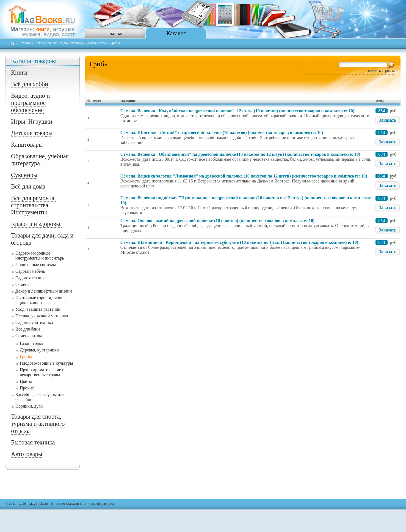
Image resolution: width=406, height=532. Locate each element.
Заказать (388, 120)
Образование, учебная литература (40, 160)
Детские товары (32, 133)
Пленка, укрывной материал (42, 316)
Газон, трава (31, 343)
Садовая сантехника (34, 322)
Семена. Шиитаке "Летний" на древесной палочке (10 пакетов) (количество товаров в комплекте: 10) (222, 133)
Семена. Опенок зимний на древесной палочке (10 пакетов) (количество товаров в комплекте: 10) (217, 221)
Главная (115, 33)
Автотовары (27, 454)
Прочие (27, 388)
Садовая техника (31, 278)
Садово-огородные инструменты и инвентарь (40, 256)
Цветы (26, 381)
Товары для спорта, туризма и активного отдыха (38, 424)
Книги (19, 73)
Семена (22, 284)
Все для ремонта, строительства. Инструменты (33, 205)
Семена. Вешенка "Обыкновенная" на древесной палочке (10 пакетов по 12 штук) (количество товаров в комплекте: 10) (240, 154)
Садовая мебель (30, 271)
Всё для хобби (30, 84)
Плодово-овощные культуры (46, 363)
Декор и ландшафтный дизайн (44, 291)
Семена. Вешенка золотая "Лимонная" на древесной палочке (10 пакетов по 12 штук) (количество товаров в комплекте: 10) (244, 176)
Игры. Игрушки (32, 122)
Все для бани (28, 329)
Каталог (176, 33)
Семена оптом (96, 43)
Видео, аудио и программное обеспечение (30, 103)
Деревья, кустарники (39, 350)
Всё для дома (28, 186)
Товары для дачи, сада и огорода (58, 43)
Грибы (26, 357)
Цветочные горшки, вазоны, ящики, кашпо (42, 300)
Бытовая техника (33, 442)
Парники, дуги (29, 406)
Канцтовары (27, 145)
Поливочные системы (36, 265)
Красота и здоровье (36, 224)
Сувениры (24, 175)
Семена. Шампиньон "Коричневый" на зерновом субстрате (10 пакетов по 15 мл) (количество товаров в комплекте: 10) (239, 242)
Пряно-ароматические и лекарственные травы (42, 372)
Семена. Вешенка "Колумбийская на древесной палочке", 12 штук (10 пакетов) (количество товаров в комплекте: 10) (237, 111)
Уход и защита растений (38, 309)
